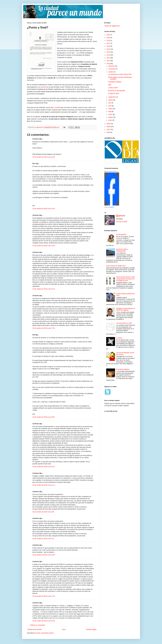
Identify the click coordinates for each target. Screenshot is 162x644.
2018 (109, 41)
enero (110, 120)
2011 (109, 61)
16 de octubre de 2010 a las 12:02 (44, 621)
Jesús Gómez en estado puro (116, 266)
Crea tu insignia (109, 207)
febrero (111, 117)
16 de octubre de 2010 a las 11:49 (44, 596)
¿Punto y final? (113, 88)
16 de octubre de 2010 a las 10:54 (44, 555)
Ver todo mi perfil (122, 222)
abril (110, 111)
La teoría (119, 338)
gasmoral (122, 216)
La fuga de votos (114, 93)
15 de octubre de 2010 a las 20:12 (44, 467)
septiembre (112, 97)
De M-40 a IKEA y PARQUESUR (122, 250)
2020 (109, 35)
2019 (109, 38)
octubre (111, 72)
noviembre (112, 69)
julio (110, 103)
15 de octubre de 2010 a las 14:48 (44, 246)
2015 (109, 49)
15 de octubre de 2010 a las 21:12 (44, 485)
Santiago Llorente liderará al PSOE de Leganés (125, 309)
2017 (109, 43)
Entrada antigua (91, 629)
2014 (109, 52)
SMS (110, 85)
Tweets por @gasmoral (112, 26)
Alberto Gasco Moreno (111, 171)
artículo (44, 87)
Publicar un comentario (38, 625)
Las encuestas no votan (124, 323)
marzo (111, 114)
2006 (109, 132)
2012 (109, 58)
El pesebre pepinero (123, 369)
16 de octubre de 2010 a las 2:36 (43, 512)
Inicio (64, 629)
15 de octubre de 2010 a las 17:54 (44, 328)
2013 (109, 55)
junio (110, 106)
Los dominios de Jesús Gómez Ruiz (120, 74)
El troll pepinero (121, 234)
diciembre (112, 66)
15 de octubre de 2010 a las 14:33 (44, 209)
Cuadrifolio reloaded (115, 82)
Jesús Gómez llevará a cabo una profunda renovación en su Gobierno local (126, 279)
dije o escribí (55, 107)
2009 (109, 124)
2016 (109, 46)
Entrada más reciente (35, 629)
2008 (109, 127)
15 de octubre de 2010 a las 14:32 (44, 157)
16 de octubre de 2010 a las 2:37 (43, 539)
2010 (109, 64)
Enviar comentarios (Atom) (45, 633)
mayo (110, 109)
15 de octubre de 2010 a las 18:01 (44, 417)
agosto (111, 100)
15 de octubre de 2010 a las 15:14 (44, 289)
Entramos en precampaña (117, 91)
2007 (109, 130)
